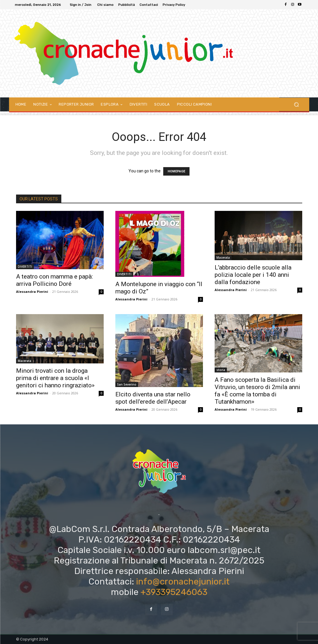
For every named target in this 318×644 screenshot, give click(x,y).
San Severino (127, 384)
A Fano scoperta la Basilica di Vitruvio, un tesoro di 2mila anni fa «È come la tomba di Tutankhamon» (257, 391)
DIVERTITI (25, 267)
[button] (297, 105)
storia (221, 370)
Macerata (223, 258)
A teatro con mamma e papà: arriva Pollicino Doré (54, 280)
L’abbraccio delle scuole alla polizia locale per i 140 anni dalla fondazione (253, 275)
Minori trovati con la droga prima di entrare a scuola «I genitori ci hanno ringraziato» (55, 378)
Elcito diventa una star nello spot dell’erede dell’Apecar (153, 398)
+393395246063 (174, 592)
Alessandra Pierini (32, 292)
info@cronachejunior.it (183, 582)
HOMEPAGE (176, 171)
